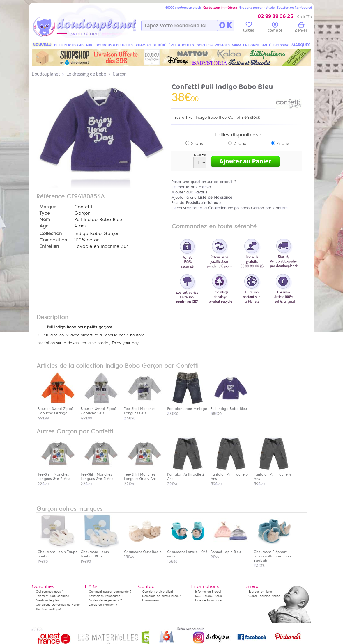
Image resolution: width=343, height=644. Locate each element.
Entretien (49, 246)
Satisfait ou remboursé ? (106, 596)
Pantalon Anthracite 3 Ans (229, 474)
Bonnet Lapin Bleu (229, 550)
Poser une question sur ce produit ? (204, 182)
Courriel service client (158, 591)
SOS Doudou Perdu (209, 596)
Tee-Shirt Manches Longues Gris (143, 409)
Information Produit (208, 591)
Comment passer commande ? (110, 591)
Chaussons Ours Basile (143, 550)
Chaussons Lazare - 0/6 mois (187, 552)
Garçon (120, 74)
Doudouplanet (46, 74)
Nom (45, 220)
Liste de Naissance (208, 600)
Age (44, 226)
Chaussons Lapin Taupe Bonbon (58, 552)
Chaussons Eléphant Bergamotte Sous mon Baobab (273, 554)
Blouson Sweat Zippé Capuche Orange (56, 409)
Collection (51, 234)
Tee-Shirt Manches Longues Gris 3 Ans (100, 474)
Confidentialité (46, 609)
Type (45, 213)
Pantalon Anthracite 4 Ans (273, 474)
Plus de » (196, 203)
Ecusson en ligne (260, 591)
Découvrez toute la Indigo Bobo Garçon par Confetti (230, 208)
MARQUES (301, 45)
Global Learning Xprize (264, 596)
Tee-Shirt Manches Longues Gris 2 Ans (56, 474)
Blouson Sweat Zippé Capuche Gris (100, 409)
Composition (53, 240)
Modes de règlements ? (105, 600)
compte (275, 28)
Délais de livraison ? (103, 605)
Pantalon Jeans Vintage (187, 406)
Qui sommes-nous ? (50, 591)
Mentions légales (47, 600)
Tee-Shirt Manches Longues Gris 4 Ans (143, 474)
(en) (58, 609)
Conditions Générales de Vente (58, 605)
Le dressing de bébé (86, 74)
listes (249, 28)
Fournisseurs (151, 600)
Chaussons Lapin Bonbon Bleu (100, 552)
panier (301, 28)
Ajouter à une (202, 197)
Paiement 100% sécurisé (52, 596)
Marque (48, 207)
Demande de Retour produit (162, 596)
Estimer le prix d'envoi (192, 187)
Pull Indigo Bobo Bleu (229, 406)
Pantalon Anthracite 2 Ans (186, 474)
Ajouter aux (189, 192)
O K (226, 26)
